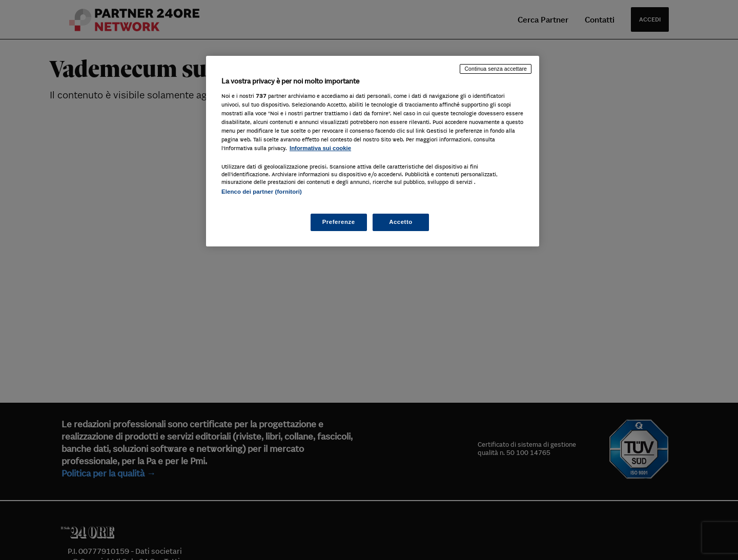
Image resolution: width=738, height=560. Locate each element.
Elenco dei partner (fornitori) (262, 192)
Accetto (401, 222)
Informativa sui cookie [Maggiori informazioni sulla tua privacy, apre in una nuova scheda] (320, 148)
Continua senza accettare (496, 69)
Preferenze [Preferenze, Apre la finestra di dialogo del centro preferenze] (339, 222)
